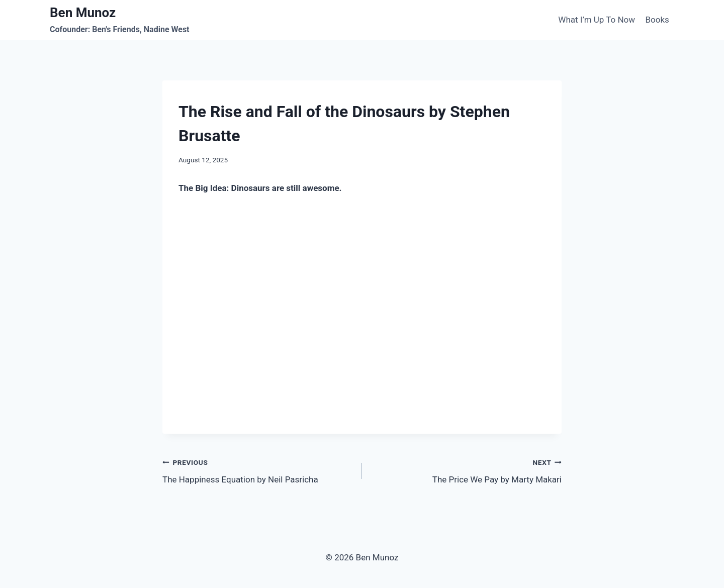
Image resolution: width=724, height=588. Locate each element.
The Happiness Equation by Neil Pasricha (258, 470)
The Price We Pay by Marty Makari (466, 470)
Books (657, 20)
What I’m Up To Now (597, 20)
